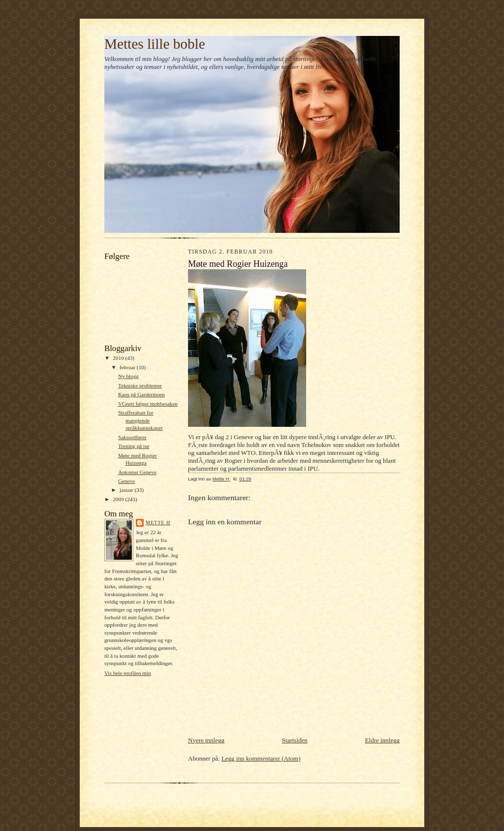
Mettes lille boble (155, 44)
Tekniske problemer (140, 385)
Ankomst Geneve (137, 472)
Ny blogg (128, 376)
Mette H (158, 523)
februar (128, 367)
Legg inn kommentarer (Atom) (261, 758)
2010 (119, 358)
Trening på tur (134, 446)
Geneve (126, 481)
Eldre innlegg (382, 740)
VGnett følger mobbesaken (148, 404)
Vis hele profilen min (128, 673)
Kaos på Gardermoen (142, 394)
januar (127, 490)
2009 (119, 499)
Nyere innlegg (206, 740)
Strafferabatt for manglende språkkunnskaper (141, 420)
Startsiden (295, 740)
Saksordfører (132, 437)
